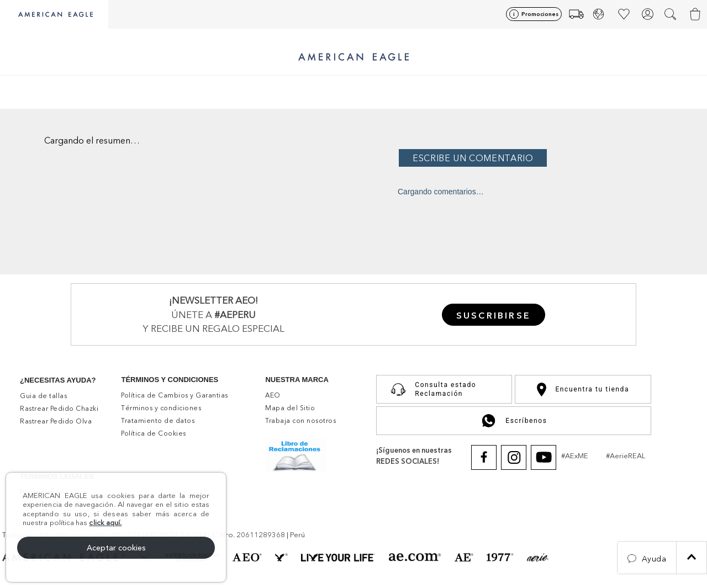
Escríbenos (513, 421)
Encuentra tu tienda (583, 390)
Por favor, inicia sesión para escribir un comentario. (550, 158)
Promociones (540, 14)
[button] (671, 14)
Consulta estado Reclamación (431, 389)
